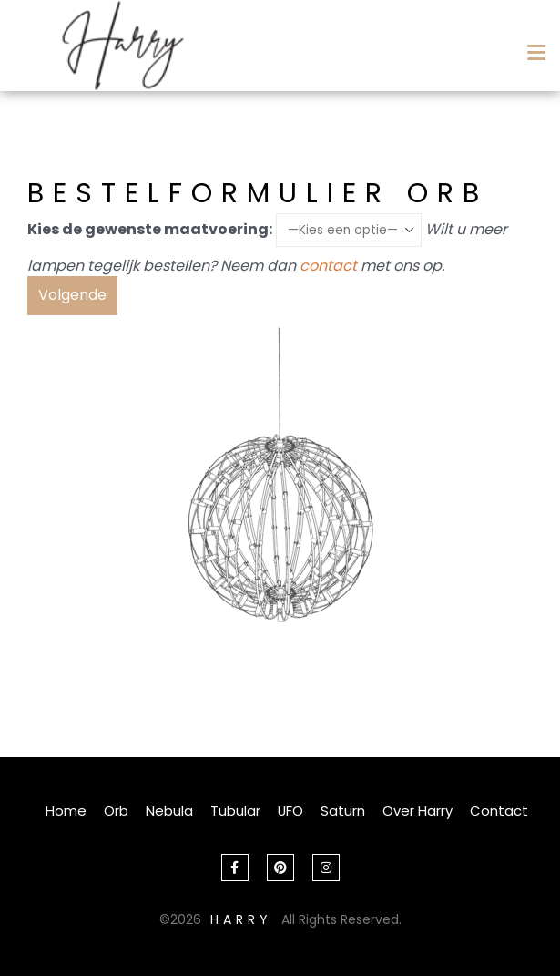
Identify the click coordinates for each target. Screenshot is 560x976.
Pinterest (280, 868)
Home (66, 811)
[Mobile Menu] (533, 46)
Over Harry (417, 811)
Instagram (326, 868)
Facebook (235, 868)
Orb (116, 811)
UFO (290, 811)
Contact (499, 811)
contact (328, 266)
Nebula (169, 811)
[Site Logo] (123, 46)
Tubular (235, 811)
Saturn (343, 811)
